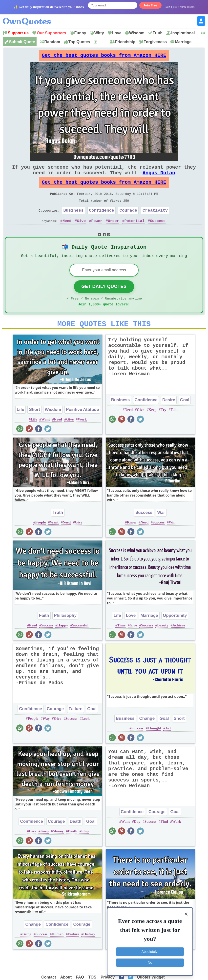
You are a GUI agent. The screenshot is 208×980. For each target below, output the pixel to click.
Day (137, 838)
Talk (174, 426)
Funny (80, 33)
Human (58, 950)
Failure (76, 725)
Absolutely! (150, 951)
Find (164, 838)
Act (168, 744)
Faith (44, 632)
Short (34, 426)
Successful (80, 641)
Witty (99, 33)
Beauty (163, 641)
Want (46, 436)
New (102, 42)
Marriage (183, 42)
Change (147, 735)
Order (114, 232)
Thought (154, 744)
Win (172, 539)
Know (131, 539)
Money (58, 847)
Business (74, 220)
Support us (18, 33)
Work (82, 436)
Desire (169, 416)
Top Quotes (79, 42)
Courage (128, 220)
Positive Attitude (83, 426)
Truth (158, 33)
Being (27, 950)
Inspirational (183, 33)
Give (81, 232)
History (89, 950)
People (41, 539)
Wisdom (137, 33)
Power (97, 232)
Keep (152, 426)
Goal (185, 416)
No (150, 961)
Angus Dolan (159, 178)
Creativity (155, 220)
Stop (85, 847)
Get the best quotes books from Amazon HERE (104, 57)
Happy (63, 641)
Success (158, 232)
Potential (135, 232)
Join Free (150, 5)
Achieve (179, 641)
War (161, 529)
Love (117, 33)
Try (164, 426)
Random (52, 42)
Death (75, 838)
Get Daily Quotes (104, 300)
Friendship (125, 42)
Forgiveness (155, 42)
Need (67, 232)
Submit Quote (22, 42)
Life (21, 426)
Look (86, 735)
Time (121, 641)
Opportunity (175, 632)
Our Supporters (51, 33)
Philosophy (65, 632)
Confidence (102, 220)
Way (46, 735)
